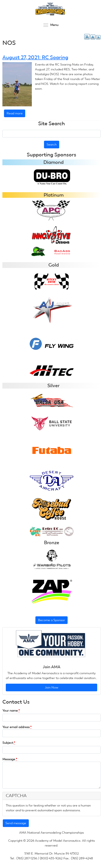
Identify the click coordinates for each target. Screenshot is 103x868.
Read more (16, 114)
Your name (11, 711)
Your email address (17, 727)
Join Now (51, 687)
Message (10, 759)
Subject (9, 743)
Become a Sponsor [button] (51, 620)
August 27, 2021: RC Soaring (35, 57)
